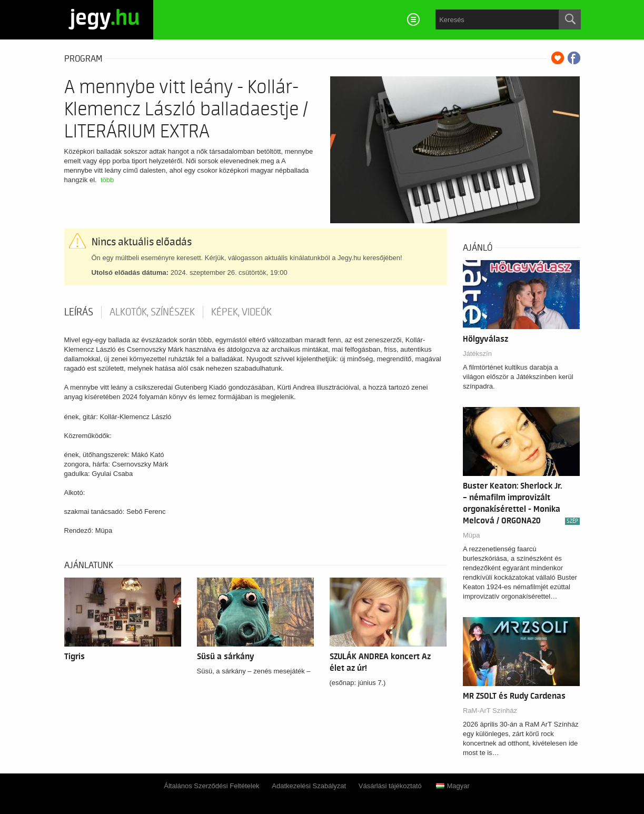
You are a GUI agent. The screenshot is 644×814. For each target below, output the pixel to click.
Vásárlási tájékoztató (390, 786)
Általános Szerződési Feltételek (211, 786)
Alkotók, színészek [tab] (152, 312)
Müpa (472, 535)
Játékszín (477, 354)
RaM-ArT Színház (490, 711)
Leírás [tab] (79, 312)
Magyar (453, 786)
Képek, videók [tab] (241, 312)
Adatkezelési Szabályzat (309, 786)
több (107, 180)
